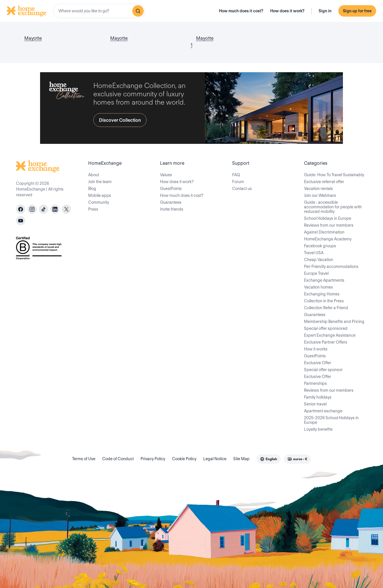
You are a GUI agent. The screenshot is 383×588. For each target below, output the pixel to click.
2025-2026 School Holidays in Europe (331, 420)
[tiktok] (44, 209)
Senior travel (315, 404)
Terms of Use (84, 459)
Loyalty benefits (318, 429)
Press (93, 209)
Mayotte (33, 38)
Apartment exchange (323, 411)
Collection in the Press (324, 301)
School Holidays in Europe (328, 218)
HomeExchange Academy (328, 239)
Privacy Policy (153, 459)
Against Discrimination (324, 232)
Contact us (242, 189)
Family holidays (318, 397)
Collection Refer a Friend (326, 308)
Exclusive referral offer (324, 182)
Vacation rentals (318, 189)
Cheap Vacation (319, 260)
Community (99, 202)
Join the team (100, 182)
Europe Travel (316, 273)
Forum (238, 182)
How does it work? (287, 11)
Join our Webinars (320, 195)
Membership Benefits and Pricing (334, 322)
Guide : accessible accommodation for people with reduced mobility (333, 207)
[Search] (138, 11)
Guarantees (171, 202)
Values (166, 175)
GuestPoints (171, 189)
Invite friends (172, 209)
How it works (316, 349)
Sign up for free (357, 11)
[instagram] (32, 209)
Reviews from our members (329, 225)
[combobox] (99, 11)
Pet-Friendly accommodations (331, 266)
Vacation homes (318, 287)
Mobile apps (100, 195)
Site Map (241, 459)
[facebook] (21, 209)
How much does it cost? (241, 11)
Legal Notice (215, 459)
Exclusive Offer (318, 363)
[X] (66, 209)
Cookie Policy (184, 459)
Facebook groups (320, 246)
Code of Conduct (118, 459)
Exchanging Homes (322, 294)
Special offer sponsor (323, 370)
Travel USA (314, 253)
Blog (92, 189)
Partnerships (315, 383)
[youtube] (21, 221)
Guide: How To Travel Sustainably (334, 175)
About (94, 175)
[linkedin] (55, 209)
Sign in (325, 11)
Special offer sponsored (326, 328)
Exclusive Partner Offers (326, 342)
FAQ (236, 175)
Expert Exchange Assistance (330, 335)
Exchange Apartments (324, 280)
